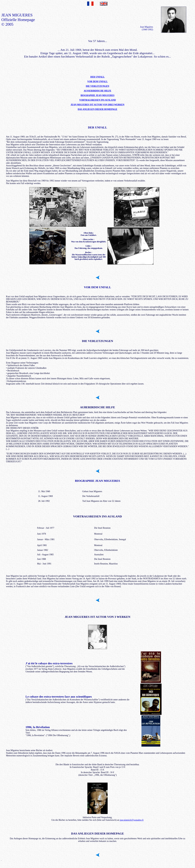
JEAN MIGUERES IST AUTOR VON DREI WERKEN (97, 105)
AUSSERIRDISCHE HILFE (98, 91)
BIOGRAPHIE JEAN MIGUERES (97, 95)
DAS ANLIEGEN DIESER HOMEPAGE (97, 109)
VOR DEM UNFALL (97, 82)
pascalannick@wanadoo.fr (132, 820)
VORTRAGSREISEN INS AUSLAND (97, 100)
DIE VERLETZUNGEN (97, 86)
